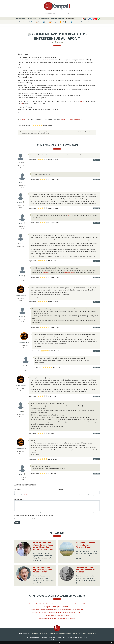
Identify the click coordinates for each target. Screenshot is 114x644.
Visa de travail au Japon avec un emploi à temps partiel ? (57, 618)
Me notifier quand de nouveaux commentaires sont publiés (35, 515)
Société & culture (44, 19)
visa (47, 60)
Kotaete (20, 25)
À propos (35, 634)
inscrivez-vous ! (38, 495)
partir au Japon (69, 273)
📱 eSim (67, 22)
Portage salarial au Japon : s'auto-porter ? (57, 607)
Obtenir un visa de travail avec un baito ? (57, 615)
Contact (75, 634)
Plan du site (92, 634)
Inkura (24, 119)
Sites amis (83, 634)
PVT (81, 101)
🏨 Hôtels (39, 22)
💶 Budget (18, 22)
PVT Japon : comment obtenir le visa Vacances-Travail (86, 545)
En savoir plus (71, 643)
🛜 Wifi (62, 22)
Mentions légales (65, 634)
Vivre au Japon (36, 25)
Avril (69, 216)
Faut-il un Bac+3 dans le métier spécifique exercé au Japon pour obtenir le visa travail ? (57, 604)
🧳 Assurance (74, 22)
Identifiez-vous (27, 495)
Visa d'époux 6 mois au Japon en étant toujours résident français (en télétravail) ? (57, 610)
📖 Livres (89, 22)
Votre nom (18, 490)
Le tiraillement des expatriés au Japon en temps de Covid (43, 570)
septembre (46, 273)
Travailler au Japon (66, 119)
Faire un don (44, 634)
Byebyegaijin (20, 295)
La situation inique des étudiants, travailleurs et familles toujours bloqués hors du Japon (43, 546)
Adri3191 (20, 202)
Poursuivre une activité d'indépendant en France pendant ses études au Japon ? (57, 613)
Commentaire (20, 499)
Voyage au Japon (20, 19)
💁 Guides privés (54, 22)
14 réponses (57, 42)
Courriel (61, 490)
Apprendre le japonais (58, 19)
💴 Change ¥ (26, 22)
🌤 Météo (82, 22)
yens (22, 104)
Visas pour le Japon (76, 119)
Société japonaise (27, 25)
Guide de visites (32, 19)
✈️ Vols (33, 22)
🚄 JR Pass (45, 22)
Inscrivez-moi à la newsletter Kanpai (27, 519)
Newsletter (54, 634)
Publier (17, 523)
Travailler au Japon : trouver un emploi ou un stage (86, 570)
